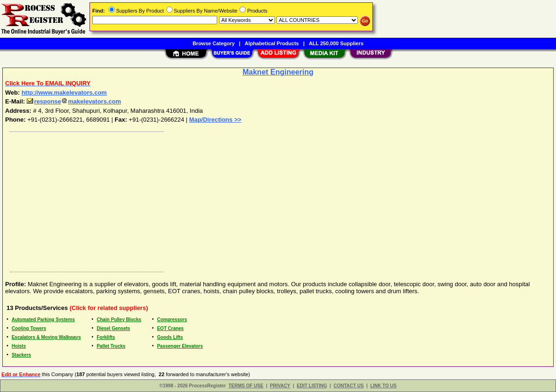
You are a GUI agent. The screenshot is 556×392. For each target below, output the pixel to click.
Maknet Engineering (278, 72)
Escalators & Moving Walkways (46, 337)
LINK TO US (383, 386)
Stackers (21, 355)
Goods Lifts (170, 337)
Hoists (19, 346)
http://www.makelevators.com (64, 93)
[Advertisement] (278, 199)
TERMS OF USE (246, 386)
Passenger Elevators (180, 346)
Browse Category (213, 43)
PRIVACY (280, 386)
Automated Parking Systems (43, 320)
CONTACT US (349, 386)
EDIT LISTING (312, 386)
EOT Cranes (170, 328)
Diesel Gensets (113, 328)
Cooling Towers (29, 328)
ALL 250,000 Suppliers (336, 43)
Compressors (172, 320)
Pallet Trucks (111, 346)
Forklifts (106, 337)
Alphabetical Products (272, 43)
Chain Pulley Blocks (119, 320)
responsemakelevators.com (74, 101)
